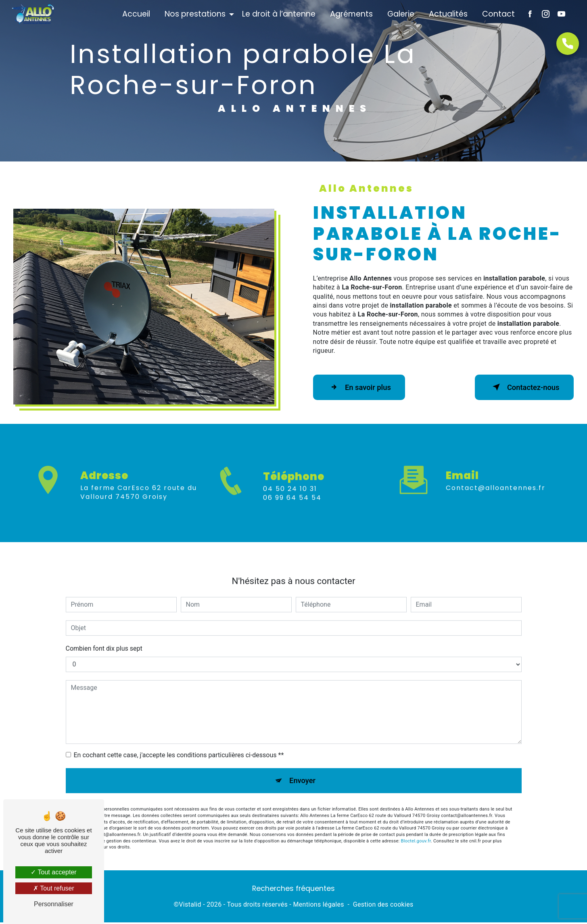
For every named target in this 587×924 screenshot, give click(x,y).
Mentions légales (318, 906)
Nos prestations (194, 14)
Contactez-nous (521, 387)
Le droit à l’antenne (278, 14)
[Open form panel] (568, 44)
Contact (498, 14)
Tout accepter (53, 872)
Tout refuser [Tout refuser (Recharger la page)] (54, 888)
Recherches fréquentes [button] (293, 890)
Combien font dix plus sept (104, 637)
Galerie (400, 14)
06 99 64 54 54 (292, 509)
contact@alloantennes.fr (496, 476)
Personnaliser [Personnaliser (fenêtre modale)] (54, 904)
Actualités (447, 14)
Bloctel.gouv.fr (416, 831)
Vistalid (190, 906)
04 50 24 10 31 (290, 500)
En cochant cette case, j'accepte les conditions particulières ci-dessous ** (179, 743)
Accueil (135, 14)
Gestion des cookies (383, 906)
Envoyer (303, 770)
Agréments (351, 14)
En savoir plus (362, 387)
